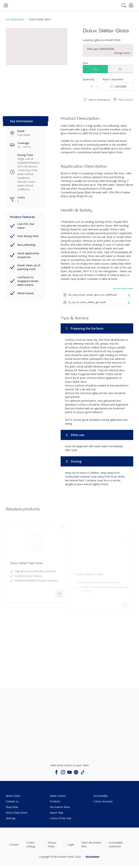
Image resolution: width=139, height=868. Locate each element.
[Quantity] (92, 86)
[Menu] (6, 5)
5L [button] (121, 69)
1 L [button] (95, 69)
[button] (131, 5)
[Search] (124, 5)
